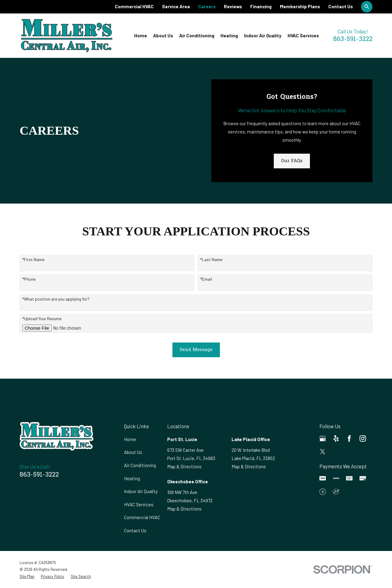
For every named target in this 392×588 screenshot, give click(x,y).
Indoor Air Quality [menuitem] (263, 36)
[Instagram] (363, 438)
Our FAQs (292, 161)
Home (130, 439)
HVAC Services (139, 504)
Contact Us (341, 6)
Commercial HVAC (134, 6)
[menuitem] (27, 577)
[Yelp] (336, 438)
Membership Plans (300, 6)
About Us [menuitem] (163, 36)
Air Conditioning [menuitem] (197, 36)
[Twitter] (323, 452)
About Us (133, 452)
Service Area (176, 6)
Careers (207, 6)
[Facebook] (349, 438)
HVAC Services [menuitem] (303, 36)
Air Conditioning (140, 465)
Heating (132, 478)
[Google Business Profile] (323, 438)
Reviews (233, 6)
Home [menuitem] (141, 36)
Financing (261, 6)
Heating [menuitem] (229, 36)
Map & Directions (184, 466)
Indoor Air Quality (141, 491)
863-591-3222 (353, 39)
